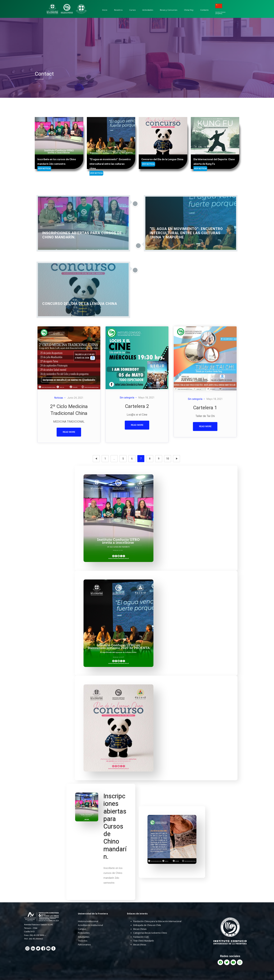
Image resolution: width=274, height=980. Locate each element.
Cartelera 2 (137, 406)
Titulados (83, 941)
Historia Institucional (88, 921)
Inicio (105, 10)
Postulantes (84, 933)
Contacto (204, 10)
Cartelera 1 (205, 408)
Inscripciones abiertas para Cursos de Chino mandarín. (115, 826)
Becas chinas (140, 945)
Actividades (148, 10)
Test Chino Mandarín (144, 941)
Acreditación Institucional (90, 925)
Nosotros (118, 10)
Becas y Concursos (169, 10)
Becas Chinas (140, 929)
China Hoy (189, 10)
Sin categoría (127, 398)
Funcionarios (84, 945)
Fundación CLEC (141, 937)
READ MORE (69, 432)
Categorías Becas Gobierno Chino (150, 933)
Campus (82, 929)
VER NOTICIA (34, 173)
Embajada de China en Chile (147, 925)
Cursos (132, 10)
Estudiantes (84, 937)
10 (168, 459)
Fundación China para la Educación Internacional (157, 921)
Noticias (59, 398)
